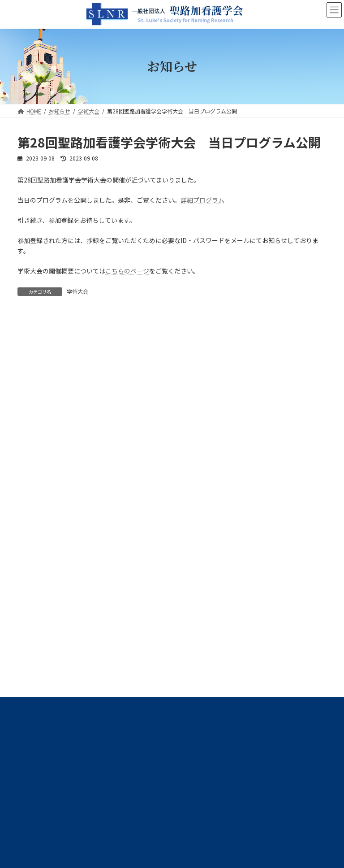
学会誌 (31, 472)
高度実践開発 (39, 521)
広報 (28, 537)
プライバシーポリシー (53, 591)
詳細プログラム (202, 200)
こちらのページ (127, 271)
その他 (31, 553)
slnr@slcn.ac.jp (67, 688)
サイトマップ (113, 591)
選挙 (28, 504)
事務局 (31, 440)
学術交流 (34, 488)
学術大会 (77, 291)
